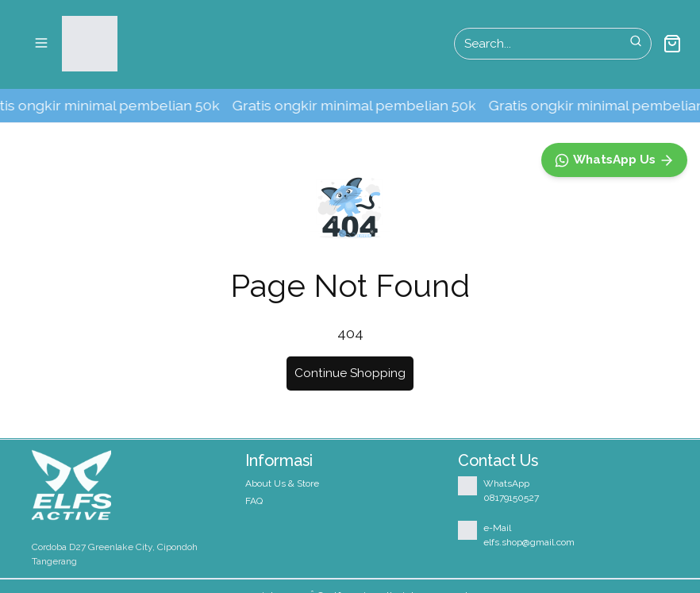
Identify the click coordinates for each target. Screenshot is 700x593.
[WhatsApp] (614, 504)
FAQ (254, 501)
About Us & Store (282, 483)
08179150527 (511, 498)
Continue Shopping (350, 373)
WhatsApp (506, 483)
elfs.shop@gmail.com (529, 542)
